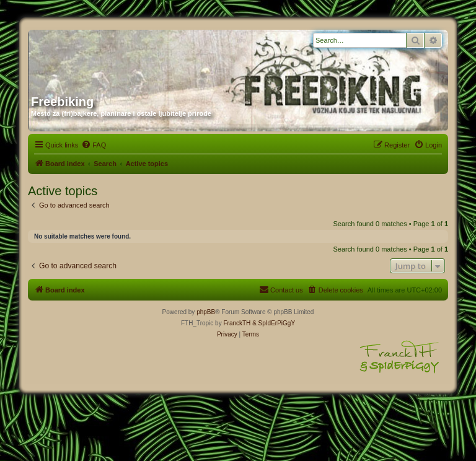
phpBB (206, 312)
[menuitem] (94, 145)
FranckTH (237, 323)
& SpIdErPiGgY (274, 323)
